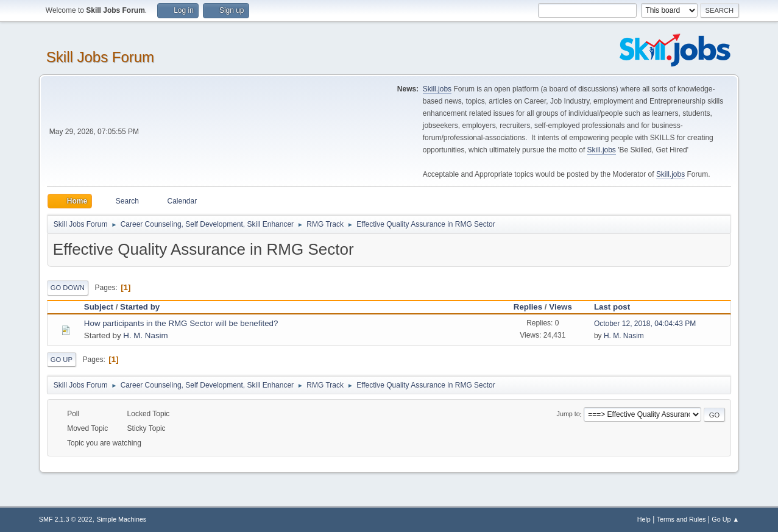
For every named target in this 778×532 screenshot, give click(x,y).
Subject (99, 307)
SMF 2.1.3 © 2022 (66, 519)
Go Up (62, 360)
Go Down (68, 288)
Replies (528, 307)
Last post (617, 307)
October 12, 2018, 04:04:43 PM (645, 324)
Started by (140, 307)
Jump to (568, 414)
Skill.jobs (437, 89)
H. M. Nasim (145, 335)
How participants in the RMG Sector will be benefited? (181, 323)
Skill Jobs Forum (100, 57)
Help (644, 519)
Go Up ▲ (725, 519)
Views (561, 307)
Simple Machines (121, 519)
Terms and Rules (681, 519)
